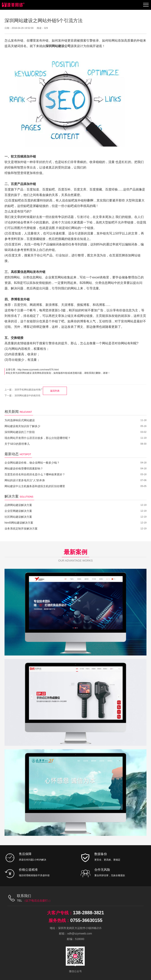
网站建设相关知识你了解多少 (22, 426)
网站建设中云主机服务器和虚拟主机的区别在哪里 (35, 486)
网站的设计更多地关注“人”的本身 (25, 480)
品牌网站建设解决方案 (18, 505)
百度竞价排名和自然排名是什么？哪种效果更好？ (35, 474)
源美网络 (37, 373)
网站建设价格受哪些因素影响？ (24, 469)
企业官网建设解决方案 (18, 511)
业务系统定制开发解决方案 (21, 529)
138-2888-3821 (89, 913)
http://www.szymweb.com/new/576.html (38, 370)
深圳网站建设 (25, 373)
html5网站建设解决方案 (19, 523)
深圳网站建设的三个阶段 (20, 432)
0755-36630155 (86, 920)
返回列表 (55, 391)
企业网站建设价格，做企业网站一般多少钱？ (32, 463)
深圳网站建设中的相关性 (28, 396)
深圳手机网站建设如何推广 (29, 390)
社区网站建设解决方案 (18, 517)
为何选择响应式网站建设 (20, 420)
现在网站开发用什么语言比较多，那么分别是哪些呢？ (38, 438)
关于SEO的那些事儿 (17, 444)
